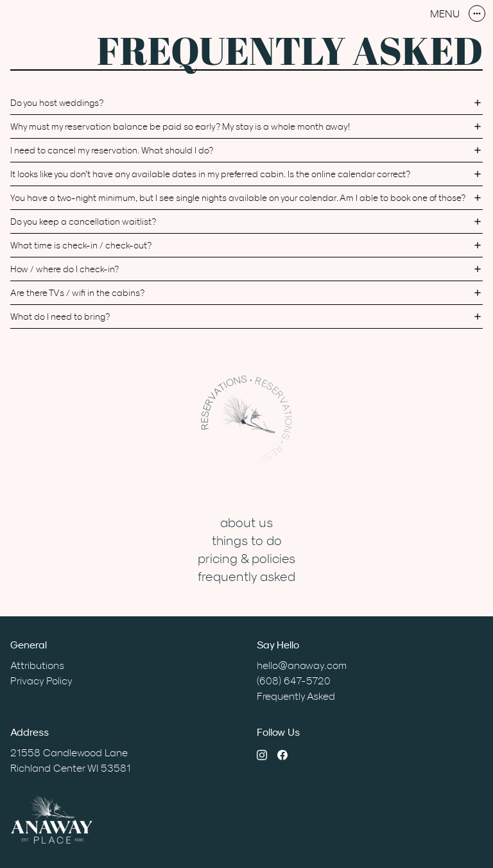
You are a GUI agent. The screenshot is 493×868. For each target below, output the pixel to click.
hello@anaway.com (302, 665)
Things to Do (247, 540)
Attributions (37, 665)
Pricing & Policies (246, 558)
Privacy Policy (41, 681)
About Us (246, 522)
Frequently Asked (246, 576)
